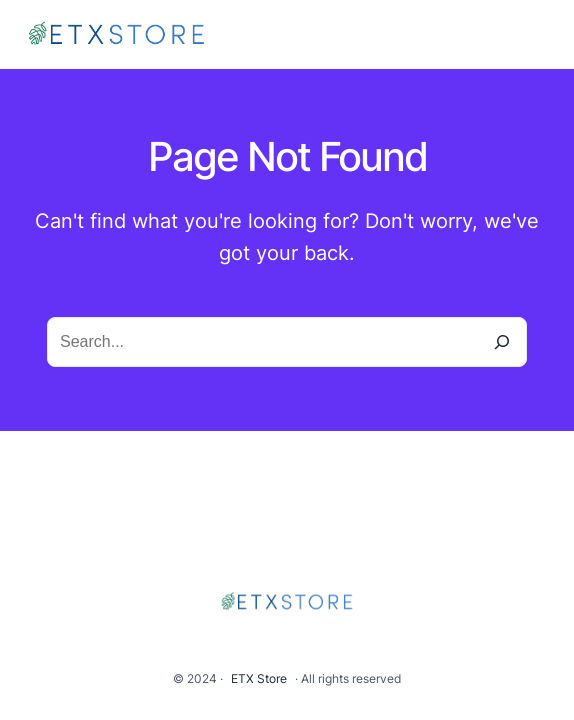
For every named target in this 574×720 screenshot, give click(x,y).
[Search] (502, 342)
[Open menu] (538, 35)
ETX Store (259, 678)
